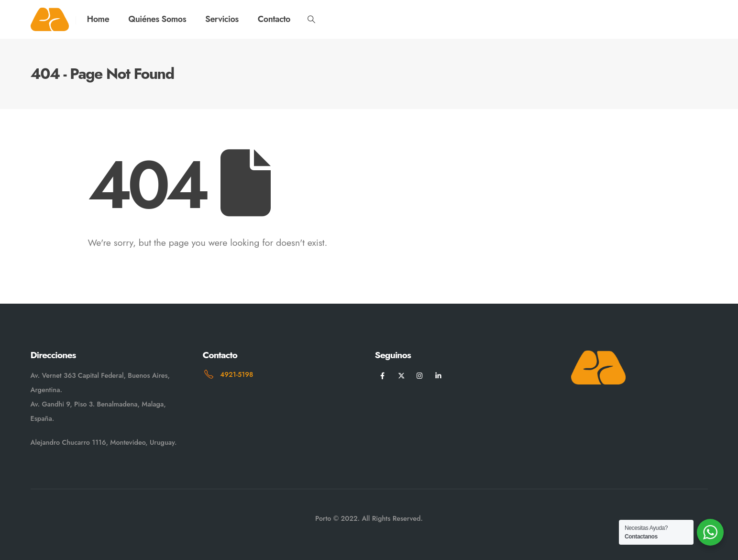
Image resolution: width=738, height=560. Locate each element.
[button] (312, 20)
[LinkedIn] (438, 376)
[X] (401, 376)
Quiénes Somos (157, 19)
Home (98, 19)
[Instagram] (420, 376)
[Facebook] (383, 376)
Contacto (274, 19)
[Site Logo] (50, 19)
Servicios (222, 19)
